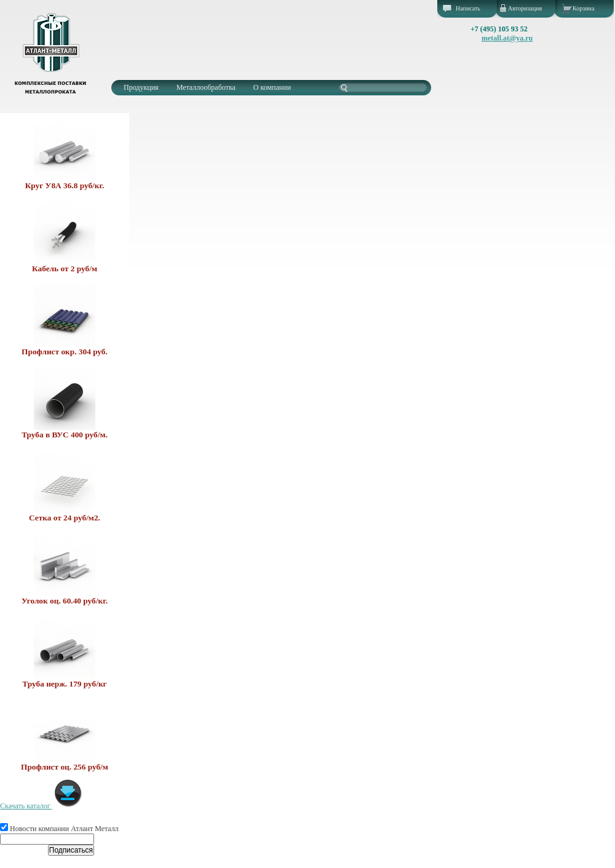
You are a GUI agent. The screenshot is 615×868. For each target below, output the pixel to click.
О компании (272, 87)
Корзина (583, 8)
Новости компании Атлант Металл (59, 829)
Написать (468, 8)
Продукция (141, 87)
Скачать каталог (42, 806)
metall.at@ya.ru (507, 38)
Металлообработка (206, 87)
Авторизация (525, 8)
